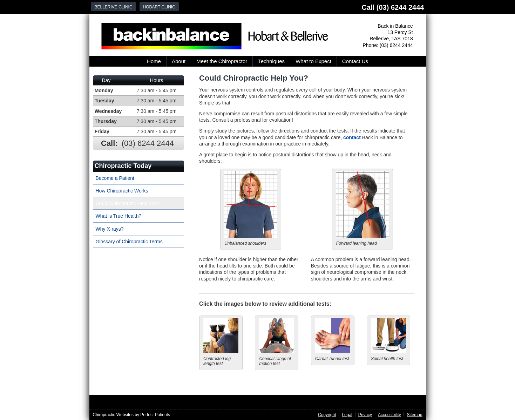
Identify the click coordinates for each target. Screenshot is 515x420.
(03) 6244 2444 (400, 7)
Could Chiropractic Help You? (128, 203)
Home (154, 61)
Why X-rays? (110, 229)
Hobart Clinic (159, 7)
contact (352, 137)
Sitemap (414, 415)
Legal (347, 415)
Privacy (365, 415)
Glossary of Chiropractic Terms (129, 242)
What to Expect (313, 61)
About (179, 61)
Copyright (327, 415)
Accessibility (389, 415)
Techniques (271, 61)
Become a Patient (115, 178)
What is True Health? (119, 216)
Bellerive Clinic (114, 7)
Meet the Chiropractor (222, 61)
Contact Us (355, 61)
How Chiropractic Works (122, 191)
